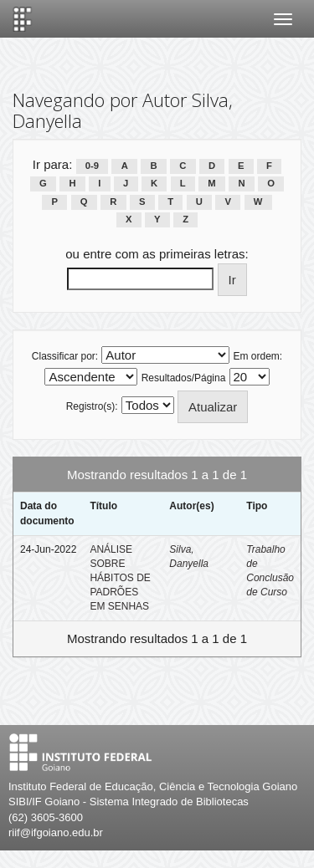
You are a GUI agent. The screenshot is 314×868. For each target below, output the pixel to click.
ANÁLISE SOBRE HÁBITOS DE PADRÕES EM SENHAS (120, 578)
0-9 (92, 166)
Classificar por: (65, 356)
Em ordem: (258, 356)
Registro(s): (92, 406)
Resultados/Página (184, 378)
